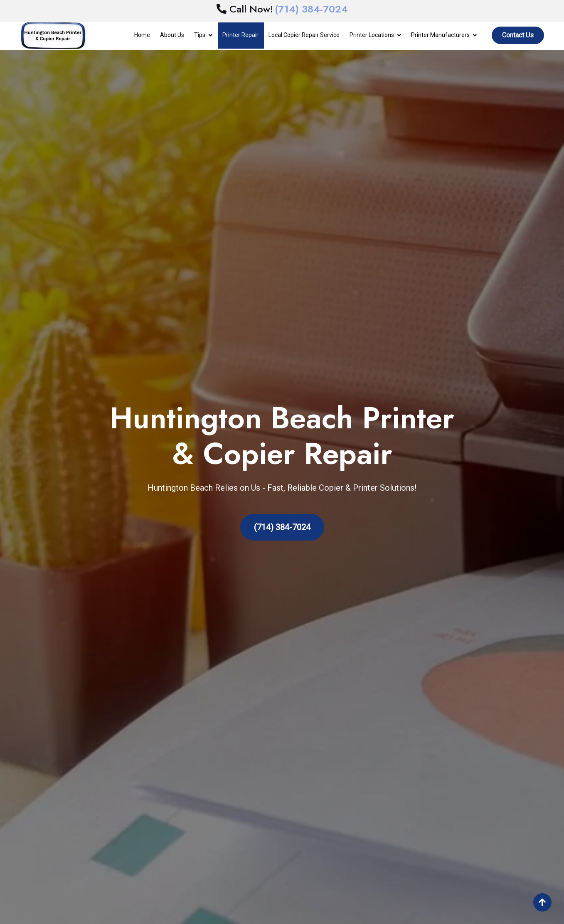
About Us (172, 35)
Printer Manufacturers (440, 35)
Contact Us (518, 35)
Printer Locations (372, 35)
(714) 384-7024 (282, 527)
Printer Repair (240, 35)
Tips (200, 35)
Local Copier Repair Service (304, 35)
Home (142, 35)
